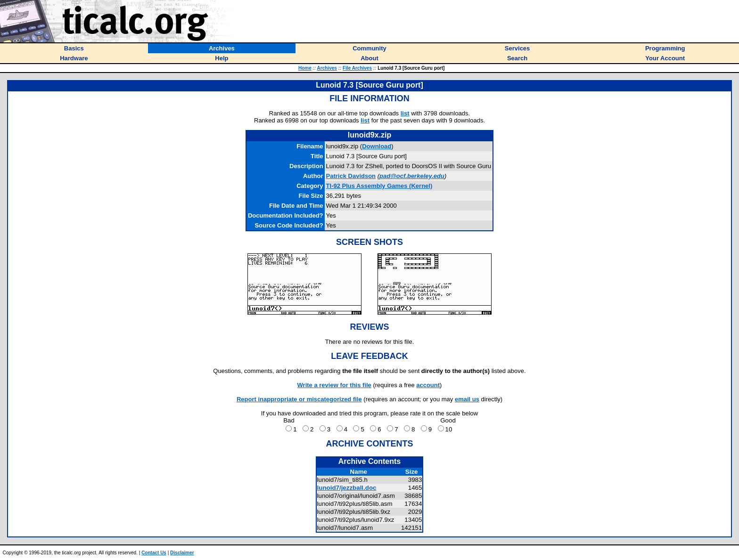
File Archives (357, 68)
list (405, 113)
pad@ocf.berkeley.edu (412, 176)
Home (305, 68)
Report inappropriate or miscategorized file (299, 399)
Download (377, 146)
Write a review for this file (334, 385)
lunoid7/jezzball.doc (347, 488)
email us (467, 399)
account (428, 385)
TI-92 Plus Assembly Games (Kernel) (379, 186)
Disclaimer (182, 553)
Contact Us (154, 553)
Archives (327, 68)
